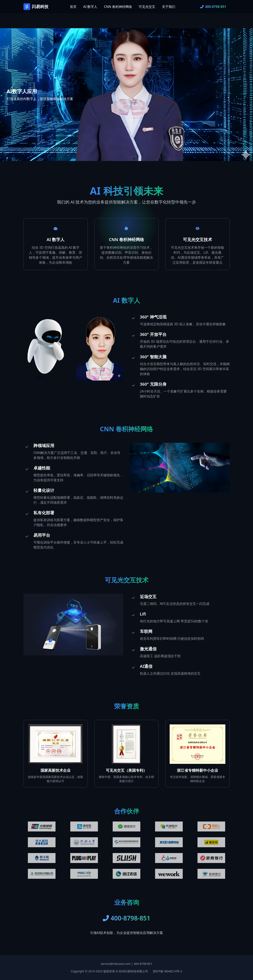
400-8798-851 (143, 964)
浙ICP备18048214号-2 (167, 971)
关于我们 (169, 7)
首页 (73, 7)
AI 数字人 (90, 7)
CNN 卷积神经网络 (118, 7)
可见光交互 (147, 7)
